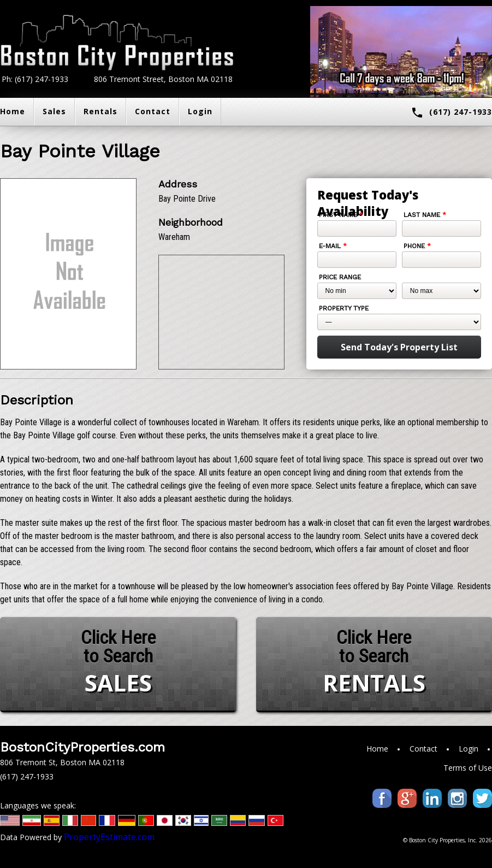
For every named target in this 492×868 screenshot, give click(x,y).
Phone (417, 246)
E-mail (333, 246)
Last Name (425, 215)
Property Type (344, 308)
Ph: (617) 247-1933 (35, 79)
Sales (54, 111)
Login (200, 111)
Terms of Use (468, 768)
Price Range (340, 277)
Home (377, 749)
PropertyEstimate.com (109, 837)
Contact (153, 111)
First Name (341, 215)
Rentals (100, 111)
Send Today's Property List (399, 347)
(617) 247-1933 (451, 113)
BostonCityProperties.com (82, 747)
